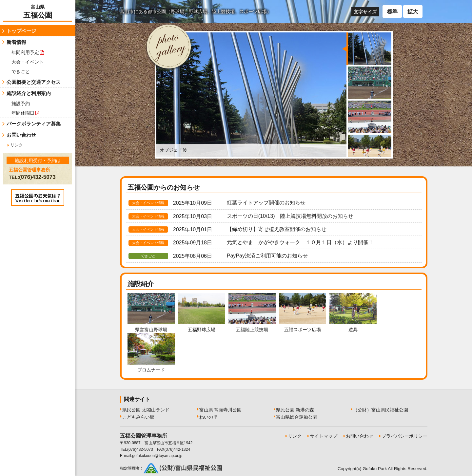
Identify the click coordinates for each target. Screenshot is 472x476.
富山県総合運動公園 (297, 417)
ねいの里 (208, 417)
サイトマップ (324, 436)
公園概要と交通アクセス (34, 82)
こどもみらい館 (138, 417)
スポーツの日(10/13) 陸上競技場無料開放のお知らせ (290, 216)
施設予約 (21, 104)
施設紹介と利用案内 (29, 93)
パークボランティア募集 (34, 124)
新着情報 (16, 42)
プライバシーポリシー (404, 436)
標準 (392, 12)
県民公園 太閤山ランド (146, 410)
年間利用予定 (28, 52)
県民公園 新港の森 (295, 410)
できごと (21, 71)
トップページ (21, 31)
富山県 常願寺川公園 (221, 410)
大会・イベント (28, 62)
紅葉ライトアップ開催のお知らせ (266, 203)
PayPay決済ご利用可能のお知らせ (267, 256)
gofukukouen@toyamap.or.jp (157, 456)
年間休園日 (25, 113)
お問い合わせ (21, 135)
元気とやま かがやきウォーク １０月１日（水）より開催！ (300, 242)
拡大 (413, 12)
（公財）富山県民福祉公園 (381, 410)
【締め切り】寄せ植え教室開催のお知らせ (277, 229)
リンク (17, 145)
